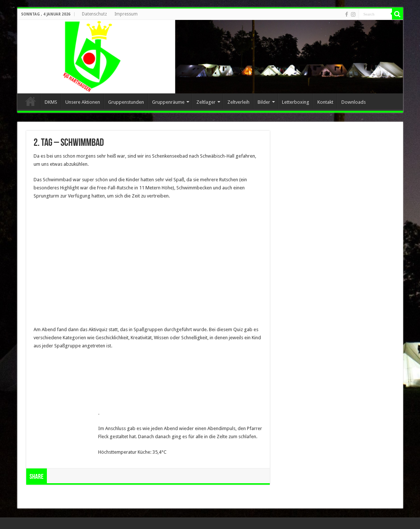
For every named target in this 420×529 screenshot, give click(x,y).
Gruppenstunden (126, 102)
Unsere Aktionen (83, 102)
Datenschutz (94, 14)
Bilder (264, 102)
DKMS (51, 102)
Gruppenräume (168, 102)
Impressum (126, 14)
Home (31, 101)
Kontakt (325, 102)
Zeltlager (206, 102)
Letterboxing (296, 102)
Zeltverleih (238, 102)
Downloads (354, 102)
